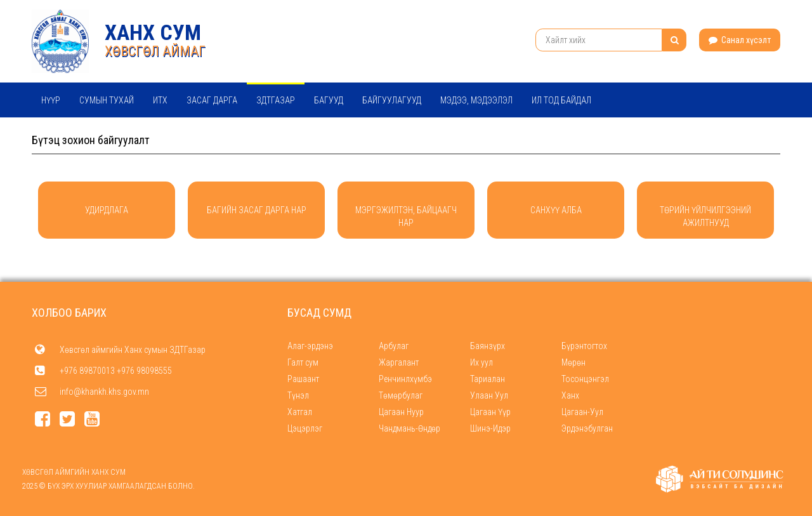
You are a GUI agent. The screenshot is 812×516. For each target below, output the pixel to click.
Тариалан (488, 379)
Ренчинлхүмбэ (405, 379)
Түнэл (298, 395)
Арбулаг (394, 346)
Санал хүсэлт (740, 40)
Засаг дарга (212, 100)
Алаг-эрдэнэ (310, 346)
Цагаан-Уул (582, 412)
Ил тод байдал (561, 100)
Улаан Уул (489, 395)
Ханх (570, 395)
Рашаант (303, 379)
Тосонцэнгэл (585, 379)
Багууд (329, 100)
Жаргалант (399, 362)
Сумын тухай (107, 100)
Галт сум (303, 362)
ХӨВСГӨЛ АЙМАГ (155, 51)
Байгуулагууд (392, 100)
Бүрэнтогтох (584, 346)
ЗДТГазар (276, 100)
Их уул (481, 362)
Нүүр (51, 100)
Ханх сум (153, 32)
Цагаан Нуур (401, 412)
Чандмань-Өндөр (409, 428)
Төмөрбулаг (401, 395)
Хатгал (300, 412)
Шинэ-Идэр (490, 428)
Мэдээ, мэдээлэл (476, 100)
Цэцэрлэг (305, 428)
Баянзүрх (488, 346)
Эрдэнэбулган (587, 428)
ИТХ (160, 100)
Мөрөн (573, 362)
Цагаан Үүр (490, 412)
